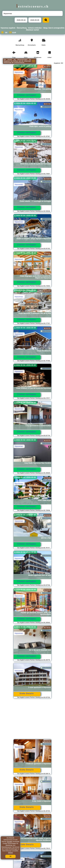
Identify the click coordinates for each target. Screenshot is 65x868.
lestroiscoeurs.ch (32, 6)
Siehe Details (27, 694)
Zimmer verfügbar (27, 95)
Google (9, 842)
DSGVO (10, 853)
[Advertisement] (32, 720)
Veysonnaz (19, 72)
